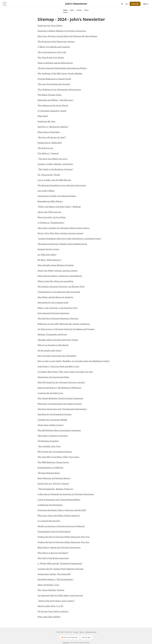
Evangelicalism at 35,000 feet (50, 468)
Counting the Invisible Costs (50, 393)
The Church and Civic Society (51, 58)
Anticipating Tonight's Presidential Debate (57, 196)
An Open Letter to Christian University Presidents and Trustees (66, 329)
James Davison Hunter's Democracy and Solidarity (60, 276)
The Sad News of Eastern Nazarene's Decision (58, 319)
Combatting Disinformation (50, 505)
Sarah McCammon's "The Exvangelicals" (56, 579)
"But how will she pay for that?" (52, 137)
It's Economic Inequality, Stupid (52, 111)
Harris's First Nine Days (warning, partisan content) (61, 233)
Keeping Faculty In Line (48, 249)
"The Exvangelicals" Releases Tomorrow (55, 489)
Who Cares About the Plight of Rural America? (59, 516)
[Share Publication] (127, 4)
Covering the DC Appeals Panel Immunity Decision (61, 569)
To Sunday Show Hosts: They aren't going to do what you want (65, 372)
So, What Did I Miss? (47, 255)
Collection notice (91, 632)
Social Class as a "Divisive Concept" (54, 484)
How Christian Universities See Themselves (57, 356)
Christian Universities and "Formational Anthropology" (62, 409)
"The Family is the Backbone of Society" (56, 169)
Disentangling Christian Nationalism (54, 532)
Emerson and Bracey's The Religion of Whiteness (59, 388)
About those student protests (51, 425)
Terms (82, 632)
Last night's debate (46, 191)
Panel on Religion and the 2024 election (55, 63)
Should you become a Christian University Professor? (61, 526)
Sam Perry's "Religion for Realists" (53, 127)
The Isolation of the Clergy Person (53, 106)
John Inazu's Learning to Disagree (53, 436)
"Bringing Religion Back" (49, 473)
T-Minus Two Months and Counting (54, 47)
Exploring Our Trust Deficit (50, 26)
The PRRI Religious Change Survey (53, 462)
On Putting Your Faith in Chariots (53, 611)
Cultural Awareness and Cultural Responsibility (59, 500)
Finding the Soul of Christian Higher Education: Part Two (63, 537)
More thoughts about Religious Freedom (56, 265)
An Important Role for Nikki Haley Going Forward (60, 596)
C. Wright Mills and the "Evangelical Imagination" (60, 564)
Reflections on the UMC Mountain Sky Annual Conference (64, 324)
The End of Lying (45, 148)
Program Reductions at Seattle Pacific (54, 79)
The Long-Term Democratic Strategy (54, 84)
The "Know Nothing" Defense (51, 590)
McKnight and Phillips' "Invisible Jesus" (56, 100)
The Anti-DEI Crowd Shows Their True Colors (58, 457)
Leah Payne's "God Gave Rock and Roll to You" (59, 366)
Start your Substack (69, 637)
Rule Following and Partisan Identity (54, 478)
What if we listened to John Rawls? (53, 345)
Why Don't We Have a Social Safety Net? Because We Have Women (67, 36)
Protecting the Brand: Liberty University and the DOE (62, 510)
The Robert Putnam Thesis (50, 95)
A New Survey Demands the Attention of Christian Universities (66, 494)
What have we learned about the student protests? (60, 404)
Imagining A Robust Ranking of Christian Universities (62, 31)
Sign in (146, 4)
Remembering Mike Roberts (50, 201)
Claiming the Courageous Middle (52, 420)
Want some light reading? (49, 617)
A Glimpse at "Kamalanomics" (51, 223)
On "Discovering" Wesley (49, 175)
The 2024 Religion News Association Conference (59, 430)
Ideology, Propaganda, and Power (52, 334)
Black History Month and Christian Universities (59, 548)
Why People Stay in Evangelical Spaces (55, 452)
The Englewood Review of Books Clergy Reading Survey (62, 244)
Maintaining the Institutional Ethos (53, 377)
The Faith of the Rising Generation (53, 558)
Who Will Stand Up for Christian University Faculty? (61, 382)
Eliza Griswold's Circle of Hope (52, 217)
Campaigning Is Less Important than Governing (59, 292)
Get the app (86, 637)
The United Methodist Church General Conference (60, 398)
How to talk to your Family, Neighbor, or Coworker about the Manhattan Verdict (74, 361)
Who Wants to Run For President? (53, 553)
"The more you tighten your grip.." (53, 159)
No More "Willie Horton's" (50, 260)
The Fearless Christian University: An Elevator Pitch (61, 287)
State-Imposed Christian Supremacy (54, 313)
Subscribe (135, 4)
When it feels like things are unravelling (55, 281)
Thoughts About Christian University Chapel (58, 340)
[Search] (122, 4)
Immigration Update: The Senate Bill (54, 574)
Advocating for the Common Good (53, 303)
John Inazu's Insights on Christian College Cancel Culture (63, 228)
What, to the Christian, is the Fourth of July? (58, 308)
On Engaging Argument (48, 441)
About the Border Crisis (48, 585)
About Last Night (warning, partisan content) (58, 271)
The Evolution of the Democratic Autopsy (56, 42)
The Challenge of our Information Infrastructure (59, 90)
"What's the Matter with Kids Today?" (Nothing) (59, 207)
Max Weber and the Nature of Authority (55, 297)
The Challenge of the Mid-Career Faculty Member (60, 74)
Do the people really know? (50, 351)
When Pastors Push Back (49, 132)
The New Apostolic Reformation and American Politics (62, 68)
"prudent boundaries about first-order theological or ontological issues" (70, 239)
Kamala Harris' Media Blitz (50, 143)
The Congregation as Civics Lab (52, 52)
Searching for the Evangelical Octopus (55, 414)
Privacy (76, 632)
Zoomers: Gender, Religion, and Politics (55, 164)
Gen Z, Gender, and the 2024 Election (54, 180)
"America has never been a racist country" (56, 601)
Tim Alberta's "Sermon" (48, 153)
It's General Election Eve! (49, 521)
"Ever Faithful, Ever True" (49, 446)
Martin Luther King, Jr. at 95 (50, 606)
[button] (65, 10)
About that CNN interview (49, 212)
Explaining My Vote (46, 121)
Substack (66, 643)
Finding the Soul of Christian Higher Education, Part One (63, 542)
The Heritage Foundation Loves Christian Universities (62, 185)
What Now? (43, 116)
